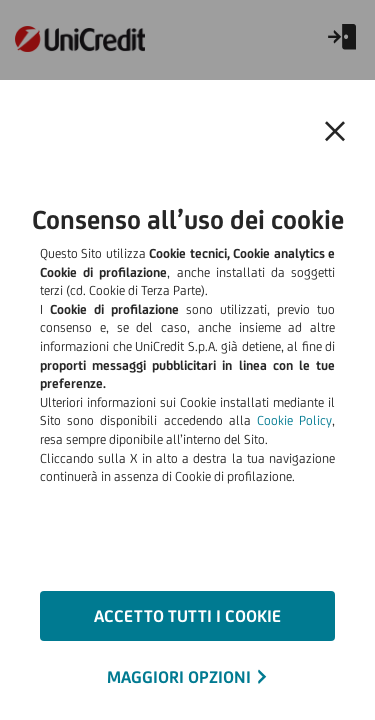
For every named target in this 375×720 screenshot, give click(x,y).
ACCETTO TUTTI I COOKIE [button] (187, 616)
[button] (335, 132)
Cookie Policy (294, 420)
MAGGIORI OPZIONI (179, 677)
